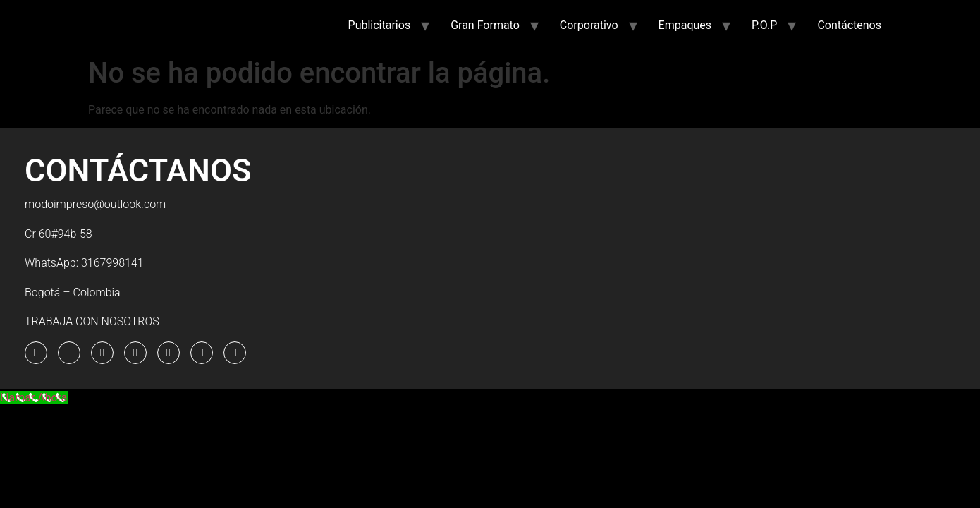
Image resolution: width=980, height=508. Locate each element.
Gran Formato (485, 25)
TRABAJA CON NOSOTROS (92, 321)
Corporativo (589, 25)
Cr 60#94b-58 (59, 234)
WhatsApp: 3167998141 (84, 263)
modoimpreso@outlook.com (95, 204)
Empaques (685, 25)
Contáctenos (849, 25)
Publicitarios (380, 25)
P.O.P (764, 25)
